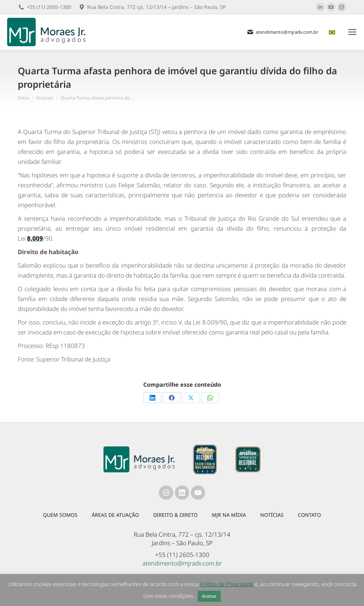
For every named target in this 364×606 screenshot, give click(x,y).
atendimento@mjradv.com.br (182, 563)
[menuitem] (333, 32)
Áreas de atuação (115, 515)
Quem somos (60, 515)
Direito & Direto (175, 515)
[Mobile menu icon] (352, 32)
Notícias (272, 515)
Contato (309, 515)
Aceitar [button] (209, 596)
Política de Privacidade (227, 584)
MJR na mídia (229, 515)
